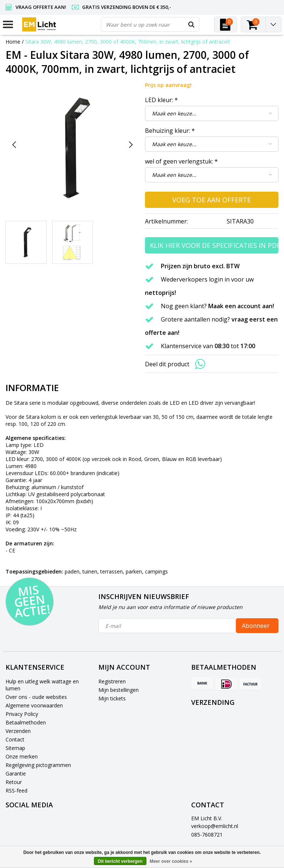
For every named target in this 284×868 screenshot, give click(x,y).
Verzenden (18, 731)
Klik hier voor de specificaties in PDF (214, 245)
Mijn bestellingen (119, 690)
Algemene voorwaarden (34, 705)
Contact (15, 739)
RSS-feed (16, 790)
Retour (14, 782)
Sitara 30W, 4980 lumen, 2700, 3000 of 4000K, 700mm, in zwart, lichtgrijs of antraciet (128, 42)
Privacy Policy (22, 714)
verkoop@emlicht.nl (215, 826)
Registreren (112, 681)
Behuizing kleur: (170, 131)
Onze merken (22, 756)
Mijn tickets (112, 698)
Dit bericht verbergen (120, 861)
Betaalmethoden (26, 722)
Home (13, 42)
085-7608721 (207, 835)
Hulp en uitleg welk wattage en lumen (42, 685)
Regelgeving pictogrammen (38, 765)
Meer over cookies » (171, 861)
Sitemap (15, 748)
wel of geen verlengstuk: (181, 161)
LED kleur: (161, 100)
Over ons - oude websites (36, 697)
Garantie (16, 773)
